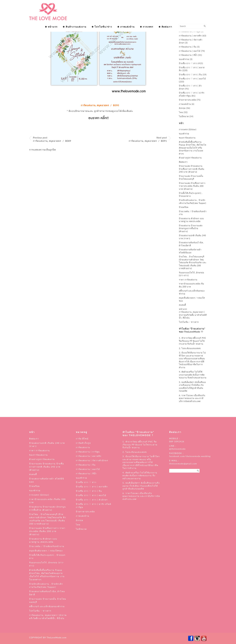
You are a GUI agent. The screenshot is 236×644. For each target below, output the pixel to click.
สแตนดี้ (182, 305)
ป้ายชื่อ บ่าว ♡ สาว (188, 63)
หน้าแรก (183, 309)
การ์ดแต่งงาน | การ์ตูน (88, 452)
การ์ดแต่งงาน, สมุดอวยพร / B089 (52, 139)
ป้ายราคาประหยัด (187, 100)
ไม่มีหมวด (184, 116)
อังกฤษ (182, 108)
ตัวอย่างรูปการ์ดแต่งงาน (190, 158)
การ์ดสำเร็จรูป (83, 443)
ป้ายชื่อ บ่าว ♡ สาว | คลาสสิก (92, 487)
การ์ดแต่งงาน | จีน (188, 47)
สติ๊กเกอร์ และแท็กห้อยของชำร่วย (47, 606)
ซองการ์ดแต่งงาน (187, 138)
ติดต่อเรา (183, 162)
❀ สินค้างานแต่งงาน (75, 27)
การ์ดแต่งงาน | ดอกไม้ (190, 51)
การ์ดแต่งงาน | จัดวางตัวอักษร (92, 460)
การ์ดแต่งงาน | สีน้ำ (188, 55)
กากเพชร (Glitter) (188, 129)
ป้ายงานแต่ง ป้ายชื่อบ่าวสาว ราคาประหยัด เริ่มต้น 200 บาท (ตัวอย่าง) (192, 186)
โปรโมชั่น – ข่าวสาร (189, 322)
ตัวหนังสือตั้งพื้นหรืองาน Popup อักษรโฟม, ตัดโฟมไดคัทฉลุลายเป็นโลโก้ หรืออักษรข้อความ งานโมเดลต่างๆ (193, 148)
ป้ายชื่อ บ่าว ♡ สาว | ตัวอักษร (92, 500)
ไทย (181, 112)
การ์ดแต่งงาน (83, 447)
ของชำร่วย (184, 59)
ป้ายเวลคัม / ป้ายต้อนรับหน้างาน (47, 546)
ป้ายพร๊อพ (184, 207)
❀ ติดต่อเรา (165, 27)
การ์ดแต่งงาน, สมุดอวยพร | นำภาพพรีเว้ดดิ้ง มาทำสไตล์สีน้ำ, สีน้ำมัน (193, 315)
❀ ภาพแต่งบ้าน (126, 27)
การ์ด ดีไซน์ (82, 439)
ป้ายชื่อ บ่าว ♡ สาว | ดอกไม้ (192, 79)
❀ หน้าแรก (51, 27)
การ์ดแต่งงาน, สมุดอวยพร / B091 (148, 139)
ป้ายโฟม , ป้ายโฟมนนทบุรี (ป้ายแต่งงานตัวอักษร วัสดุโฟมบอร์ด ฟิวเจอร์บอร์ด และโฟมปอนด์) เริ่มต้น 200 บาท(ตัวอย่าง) (193, 262)
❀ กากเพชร (147, 27)
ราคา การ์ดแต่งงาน (188, 280)
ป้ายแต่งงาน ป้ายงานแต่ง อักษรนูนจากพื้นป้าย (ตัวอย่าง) (191, 228)
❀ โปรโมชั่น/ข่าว (102, 27)
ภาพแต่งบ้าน (185, 104)
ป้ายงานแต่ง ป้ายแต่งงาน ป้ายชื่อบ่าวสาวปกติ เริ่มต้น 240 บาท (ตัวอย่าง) (192, 169)
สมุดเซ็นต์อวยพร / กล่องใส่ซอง (46, 551)
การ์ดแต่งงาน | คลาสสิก (190, 36)
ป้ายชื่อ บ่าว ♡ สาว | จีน (190, 75)
